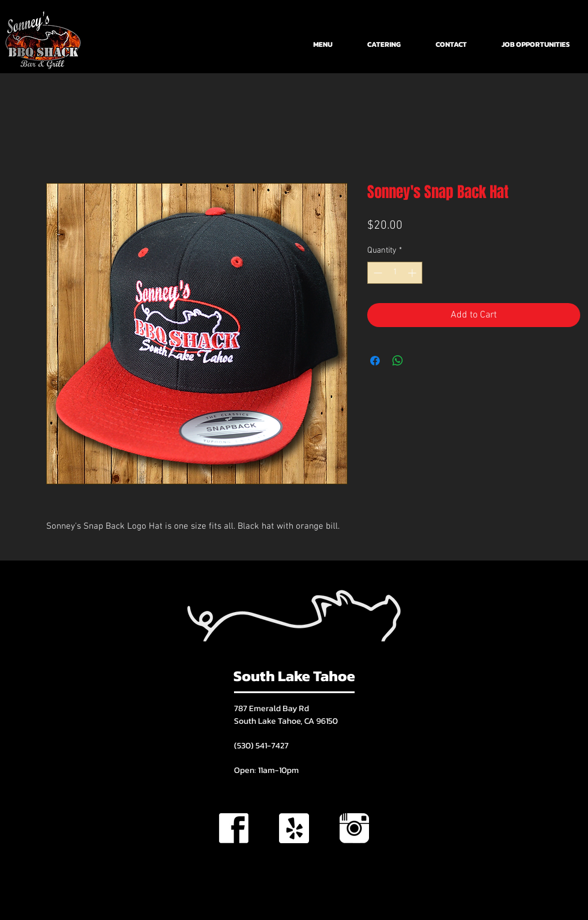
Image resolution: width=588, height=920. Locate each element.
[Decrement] (376, 273)
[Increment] (413, 273)
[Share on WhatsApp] (398, 361)
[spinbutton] (395, 273)
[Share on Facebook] (375, 361)
